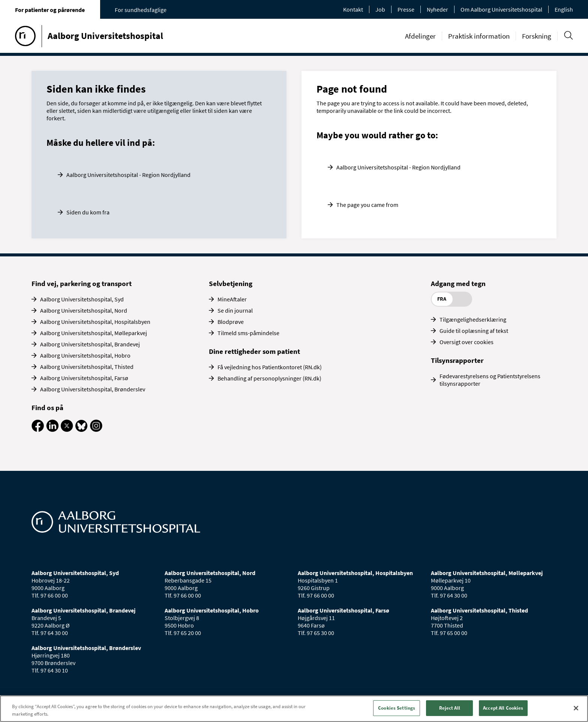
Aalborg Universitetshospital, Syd (82, 299)
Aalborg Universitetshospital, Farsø (84, 378)
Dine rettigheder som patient (254, 351)
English (564, 9)
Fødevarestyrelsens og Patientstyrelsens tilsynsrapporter (490, 380)
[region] (294, 709)
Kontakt (353, 9)
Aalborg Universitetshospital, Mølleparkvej (94, 333)
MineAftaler (232, 299)
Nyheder (437, 9)
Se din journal (235, 310)
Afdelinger (420, 36)
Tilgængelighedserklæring (473, 319)
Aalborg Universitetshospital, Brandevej (90, 344)
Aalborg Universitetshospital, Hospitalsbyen (95, 322)
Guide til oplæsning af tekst (474, 331)
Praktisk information (479, 36)
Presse (406, 9)
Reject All (450, 708)
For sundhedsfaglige (141, 10)
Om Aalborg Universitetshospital (501, 9)
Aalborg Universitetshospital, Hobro (85, 355)
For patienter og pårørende (50, 10)
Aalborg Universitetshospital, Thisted (87, 367)
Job (380, 9)
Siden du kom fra (88, 212)
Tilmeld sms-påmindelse (248, 333)
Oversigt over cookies (466, 342)
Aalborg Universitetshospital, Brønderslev (93, 389)
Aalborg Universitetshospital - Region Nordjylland (128, 175)
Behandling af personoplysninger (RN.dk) (269, 378)
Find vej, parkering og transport (82, 283)
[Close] (576, 708)
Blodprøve (231, 322)
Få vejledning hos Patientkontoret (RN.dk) (270, 367)
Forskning (537, 36)
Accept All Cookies (503, 708)
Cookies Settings (397, 708)
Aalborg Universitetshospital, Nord (84, 310)
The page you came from (367, 205)
